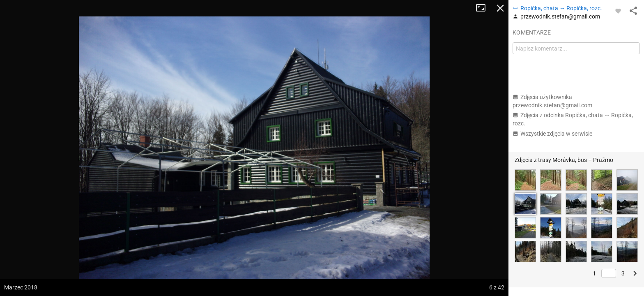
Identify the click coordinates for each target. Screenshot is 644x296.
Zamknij (500, 8)
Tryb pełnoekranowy (484, 8)
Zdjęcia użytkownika (552, 101)
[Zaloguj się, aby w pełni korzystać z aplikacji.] (618, 11)
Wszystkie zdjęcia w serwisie (552, 134)
